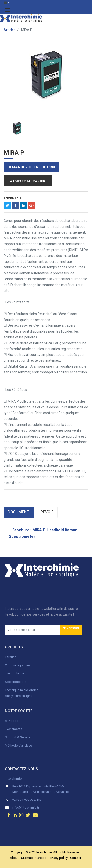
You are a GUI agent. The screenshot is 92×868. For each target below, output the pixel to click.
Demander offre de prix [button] (31, 167)
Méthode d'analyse (18, 746)
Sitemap (27, 858)
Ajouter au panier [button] (28, 181)
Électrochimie (14, 673)
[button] (71, 630)
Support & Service (18, 737)
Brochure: (22, 530)
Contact (76, 858)
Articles (10, 30)
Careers (41, 858)
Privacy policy (58, 858)
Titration (11, 657)
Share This (13, 198)
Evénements (13, 729)
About (14, 858)
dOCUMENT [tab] (19, 512)
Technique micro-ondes (22, 690)
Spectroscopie (15, 682)
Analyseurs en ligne (19, 696)
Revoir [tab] (47, 512)
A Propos (12, 721)
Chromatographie (17, 665)
